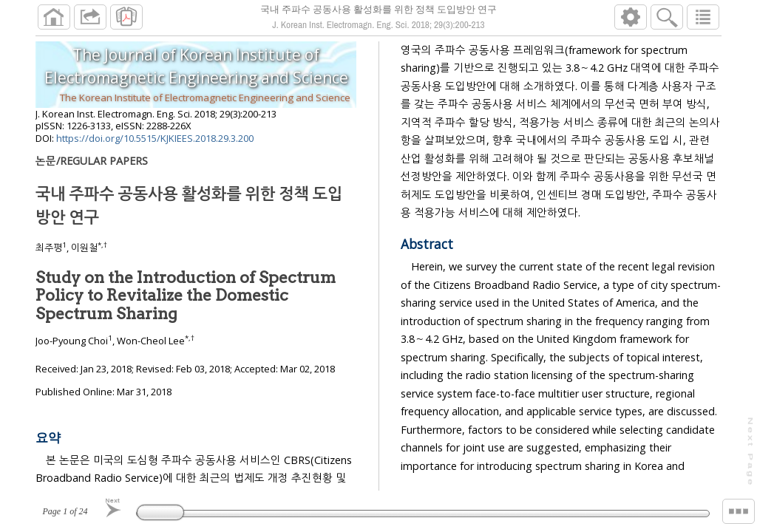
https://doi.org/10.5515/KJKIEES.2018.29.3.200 (155, 144)
